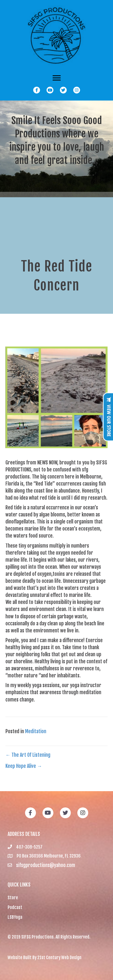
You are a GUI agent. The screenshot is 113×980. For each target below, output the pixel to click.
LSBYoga (15, 917)
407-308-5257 (29, 847)
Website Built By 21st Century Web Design (45, 958)
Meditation (36, 731)
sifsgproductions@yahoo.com (46, 865)
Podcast (15, 907)
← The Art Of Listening (28, 755)
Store (13, 898)
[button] (37, 90)
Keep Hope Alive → (24, 766)
